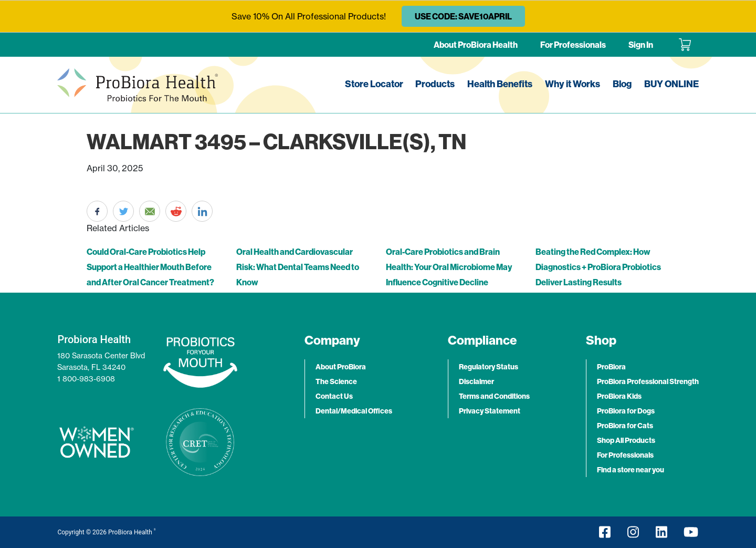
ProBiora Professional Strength (648, 381)
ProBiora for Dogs (626, 411)
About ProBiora (341, 367)
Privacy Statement (490, 411)
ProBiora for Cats (625, 426)
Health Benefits (500, 84)
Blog (622, 84)
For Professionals (573, 45)
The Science (336, 381)
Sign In (641, 45)
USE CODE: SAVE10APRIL (463, 16)
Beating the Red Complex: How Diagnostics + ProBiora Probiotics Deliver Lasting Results (598, 267)
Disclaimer (476, 381)
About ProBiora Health (476, 45)
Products (435, 84)
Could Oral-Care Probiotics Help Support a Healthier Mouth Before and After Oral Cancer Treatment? (150, 267)
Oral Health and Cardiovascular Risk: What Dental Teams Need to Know (298, 267)
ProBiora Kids (619, 396)
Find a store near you (631, 470)
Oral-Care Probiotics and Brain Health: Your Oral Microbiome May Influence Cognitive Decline (449, 267)
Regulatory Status (489, 367)
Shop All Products (626, 440)
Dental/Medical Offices (354, 411)
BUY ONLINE (671, 84)
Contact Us (334, 396)
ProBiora (611, 367)
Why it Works (573, 84)
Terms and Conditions (494, 396)
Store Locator (374, 84)
